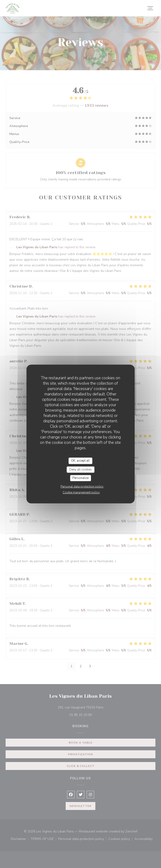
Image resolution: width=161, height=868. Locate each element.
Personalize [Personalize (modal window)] (80, 478)
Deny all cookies (80, 469)
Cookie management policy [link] (81, 492)
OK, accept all (80, 461)
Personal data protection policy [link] (82, 486)
